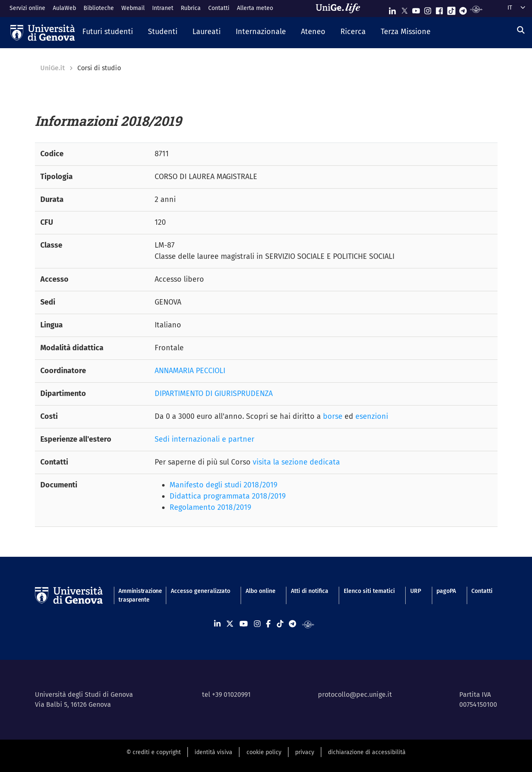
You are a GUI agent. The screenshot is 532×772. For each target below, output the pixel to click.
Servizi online (27, 8)
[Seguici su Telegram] (463, 9)
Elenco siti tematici (369, 591)
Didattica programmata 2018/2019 (228, 496)
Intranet (163, 8)
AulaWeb (64, 8)
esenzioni (372, 416)
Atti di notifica (310, 591)
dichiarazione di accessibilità (367, 752)
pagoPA (446, 591)
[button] (108, 32)
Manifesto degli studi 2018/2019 (223, 485)
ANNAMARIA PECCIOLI (190, 371)
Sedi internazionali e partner (204, 439)
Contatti (219, 8)
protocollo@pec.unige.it (355, 695)
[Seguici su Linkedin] (392, 9)
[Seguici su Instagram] (428, 9)
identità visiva (213, 752)
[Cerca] (521, 30)
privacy (305, 752)
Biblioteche (99, 8)
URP (416, 591)
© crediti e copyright (154, 752)
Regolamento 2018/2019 (210, 507)
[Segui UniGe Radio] (476, 9)
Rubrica (191, 8)
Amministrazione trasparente (137, 595)
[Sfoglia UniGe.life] (341, 8)
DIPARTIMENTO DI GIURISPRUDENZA (214, 393)
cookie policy (264, 752)
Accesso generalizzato (201, 591)
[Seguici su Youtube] (416, 9)
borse (333, 416)
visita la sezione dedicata (296, 462)
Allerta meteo (255, 8)
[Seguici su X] (404, 9)
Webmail (133, 8)
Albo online (261, 591)
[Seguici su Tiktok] (451, 9)
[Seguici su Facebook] (439, 9)
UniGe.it (53, 68)
